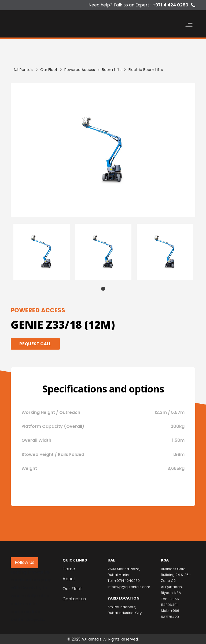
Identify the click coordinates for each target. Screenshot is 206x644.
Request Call (35, 344)
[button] (189, 26)
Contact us (74, 599)
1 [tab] (103, 289)
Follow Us (25, 562)
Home (69, 569)
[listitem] (103, 150)
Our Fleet (72, 589)
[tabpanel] (42, 252)
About (69, 579)
